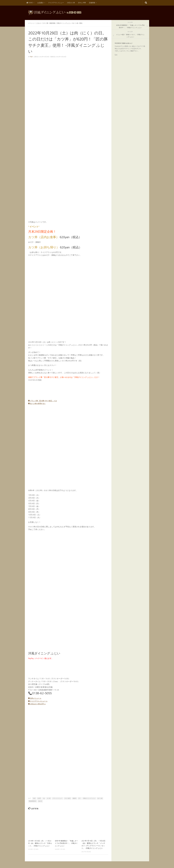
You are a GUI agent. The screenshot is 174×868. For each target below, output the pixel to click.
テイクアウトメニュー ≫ (39, 701)
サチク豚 (46, 23)
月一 (80, 798)
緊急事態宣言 (33, 801)
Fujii (116, 55)
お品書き (41, 3)
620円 (39, 798)
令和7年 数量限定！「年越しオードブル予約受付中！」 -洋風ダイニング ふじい (66, 843)
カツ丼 (49, 798)
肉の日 (40, 801)
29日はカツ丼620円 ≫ (38, 704)
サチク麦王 (68, 798)
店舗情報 (92, 3)
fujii (31, 57)
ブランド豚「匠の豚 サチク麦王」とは (45, 401)
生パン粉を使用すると (38, 403)
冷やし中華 (82, 3)
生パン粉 (78, 23)
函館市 (75, 798)
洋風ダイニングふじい (66, 23)
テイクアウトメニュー (56, 3)
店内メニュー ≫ (36, 698)
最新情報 (54, 23)
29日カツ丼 (71, 3)
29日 (34, 798)
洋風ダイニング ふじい (89, 798)
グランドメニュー (57, 798)
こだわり (39, 23)
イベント (31, 23)
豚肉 (84, 23)
